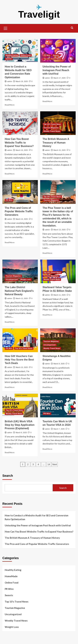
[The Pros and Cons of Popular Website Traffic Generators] (20, 192)
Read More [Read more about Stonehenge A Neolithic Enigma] (47, 387)
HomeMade (11, 576)
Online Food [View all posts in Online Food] (25, 55)
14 (49, 464)
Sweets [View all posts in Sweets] (9, 59)
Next (55, 464)
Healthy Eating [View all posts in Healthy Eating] (12, 55)
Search (8, 476)
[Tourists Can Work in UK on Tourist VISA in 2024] (58, 405)
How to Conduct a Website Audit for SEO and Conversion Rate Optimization (37, 517)
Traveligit (39, 14)
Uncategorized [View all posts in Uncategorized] (12, 279)
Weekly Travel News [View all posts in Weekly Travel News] (52, 131)
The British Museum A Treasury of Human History (56, 143)
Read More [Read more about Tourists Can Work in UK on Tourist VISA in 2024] (47, 449)
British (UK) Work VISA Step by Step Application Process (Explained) (20, 425)
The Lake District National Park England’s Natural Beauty (19, 291)
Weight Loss (12, 627)
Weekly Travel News (16, 621)
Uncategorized (13, 614)
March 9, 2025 (59, 364)
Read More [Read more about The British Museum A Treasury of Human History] (47, 174)
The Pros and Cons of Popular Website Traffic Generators (19, 211)
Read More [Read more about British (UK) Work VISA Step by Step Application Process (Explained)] (10, 452)
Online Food (12, 583)
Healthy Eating (13, 570)
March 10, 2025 (22, 367)
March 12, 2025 (22, 298)
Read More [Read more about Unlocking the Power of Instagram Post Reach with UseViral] (47, 101)
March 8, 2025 (21, 433)
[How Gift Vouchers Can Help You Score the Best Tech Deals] (20, 340)
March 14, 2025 (22, 219)
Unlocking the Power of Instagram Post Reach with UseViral (57, 70)
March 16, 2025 (22, 150)
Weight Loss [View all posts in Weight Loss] (26, 279)
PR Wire (9, 589)
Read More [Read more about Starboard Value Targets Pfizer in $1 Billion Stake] (47, 315)
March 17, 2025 (59, 78)
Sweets (9, 595)
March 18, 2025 (22, 81)
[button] (6, 28)
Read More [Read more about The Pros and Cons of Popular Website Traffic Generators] (10, 242)
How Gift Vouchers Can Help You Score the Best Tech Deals (19, 360)
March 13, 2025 (59, 230)
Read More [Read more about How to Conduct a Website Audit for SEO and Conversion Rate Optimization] (10, 105)
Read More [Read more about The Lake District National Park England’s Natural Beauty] (10, 322)
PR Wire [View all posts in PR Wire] (47, 55)
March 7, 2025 (59, 429)
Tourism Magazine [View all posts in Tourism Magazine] (51, 128)
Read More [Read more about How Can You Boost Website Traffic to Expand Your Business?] (10, 174)
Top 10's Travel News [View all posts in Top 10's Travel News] (52, 59)
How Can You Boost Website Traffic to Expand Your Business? (19, 143)
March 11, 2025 (59, 295)
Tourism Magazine (15, 608)
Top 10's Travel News (17, 602)
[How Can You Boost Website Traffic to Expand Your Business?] (20, 123)
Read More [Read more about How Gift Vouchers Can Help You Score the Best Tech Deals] (10, 387)
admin (10, 81)
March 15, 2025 (59, 150)
